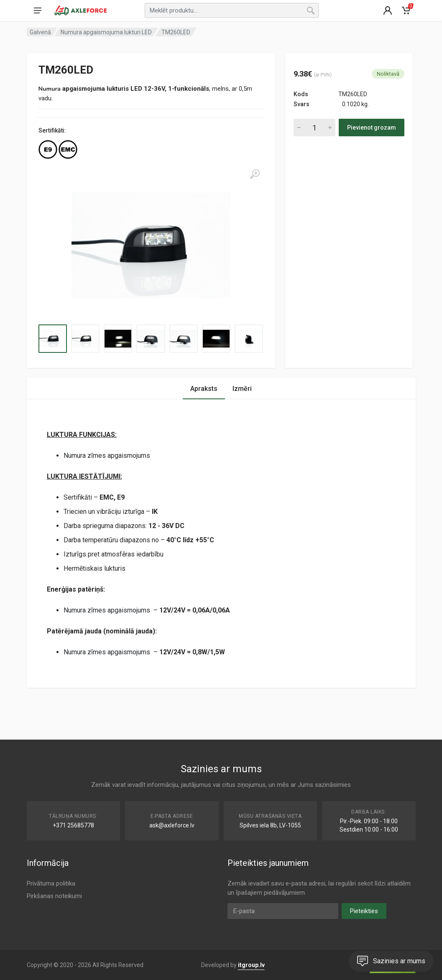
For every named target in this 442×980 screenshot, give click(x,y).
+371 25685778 (73, 825)
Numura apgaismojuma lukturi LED (106, 32)
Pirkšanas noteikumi (54, 896)
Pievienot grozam (372, 128)
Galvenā (40, 32)
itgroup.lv (251, 965)
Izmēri (242, 389)
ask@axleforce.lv (172, 825)
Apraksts (204, 389)
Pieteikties (364, 911)
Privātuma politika (51, 883)
